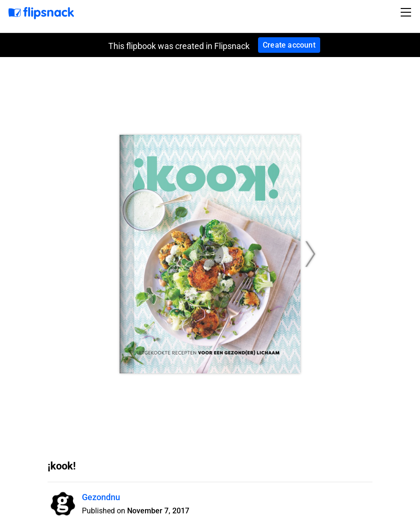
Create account (289, 45)
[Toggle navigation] (407, 12)
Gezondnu (101, 497)
